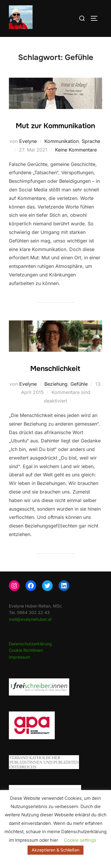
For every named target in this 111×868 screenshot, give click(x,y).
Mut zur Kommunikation (55, 126)
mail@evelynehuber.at (30, 619)
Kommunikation (62, 141)
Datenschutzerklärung (30, 644)
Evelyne (28, 141)
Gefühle (79, 384)
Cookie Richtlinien (26, 650)
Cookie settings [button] (80, 840)
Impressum (20, 657)
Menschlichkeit (55, 369)
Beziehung (56, 384)
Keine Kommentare (76, 150)
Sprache (91, 141)
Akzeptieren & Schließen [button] (55, 850)
